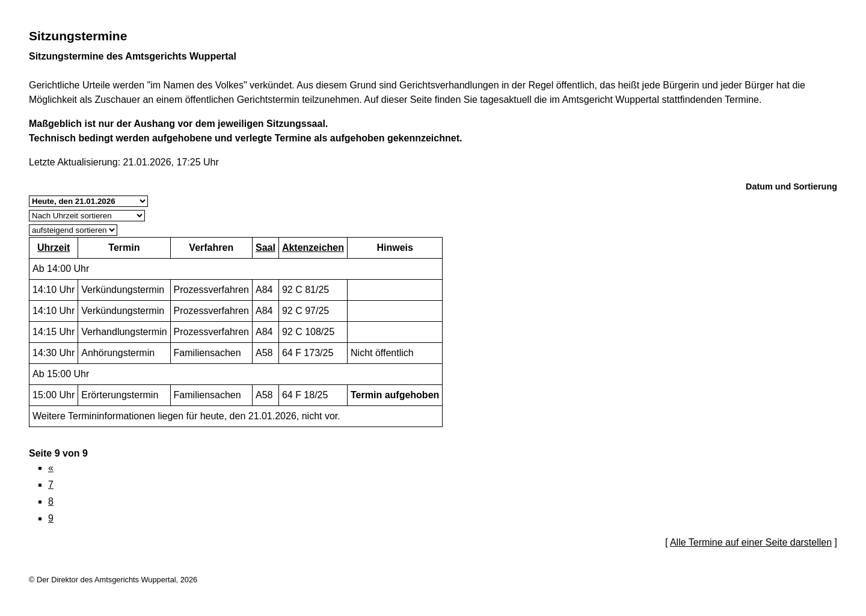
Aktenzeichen (313, 248)
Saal (266, 248)
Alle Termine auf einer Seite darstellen (751, 542)
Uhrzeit (54, 248)
